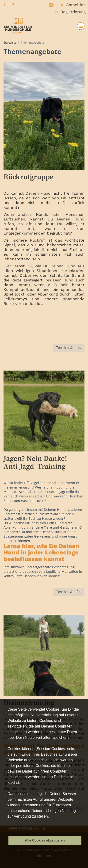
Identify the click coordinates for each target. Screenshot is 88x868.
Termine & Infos (69, 347)
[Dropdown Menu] (81, 26)
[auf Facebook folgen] (14, 5)
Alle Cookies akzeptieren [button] (45, 840)
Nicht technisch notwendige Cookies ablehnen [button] (44, 853)
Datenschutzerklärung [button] (27, 828)
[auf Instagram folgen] (5, 5)
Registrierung (70, 12)
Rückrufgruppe (29, 177)
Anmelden (73, 5)
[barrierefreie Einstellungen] (52, 5)
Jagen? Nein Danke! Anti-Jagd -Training (35, 463)
